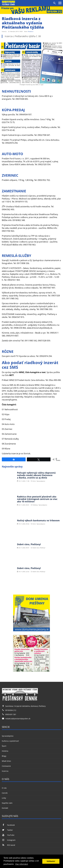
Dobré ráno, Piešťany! (29, 544)
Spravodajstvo (8, 736)
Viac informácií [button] (22, 864)
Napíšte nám (7, 803)
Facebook (8, 825)
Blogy (4, 756)
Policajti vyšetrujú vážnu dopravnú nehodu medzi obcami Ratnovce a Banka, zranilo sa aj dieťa (36, 475)
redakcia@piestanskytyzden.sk (18, 719)
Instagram (9, 840)
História (5, 751)
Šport (4, 746)
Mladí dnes (6, 761)
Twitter (7, 830)
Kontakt (5, 808)
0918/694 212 (11, 710)
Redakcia (31, 31)
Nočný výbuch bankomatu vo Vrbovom (38, 520)
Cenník (5, 793)
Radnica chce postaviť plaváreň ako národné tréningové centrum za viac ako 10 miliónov (37, 499)
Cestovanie (6, 766)
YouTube (8, 835)
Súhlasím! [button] (51, 861)
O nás (4, 788)
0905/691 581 (11, 714)
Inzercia (5, 771)
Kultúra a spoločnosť (10, 741)
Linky (4, 798)
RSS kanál (8, 845)
